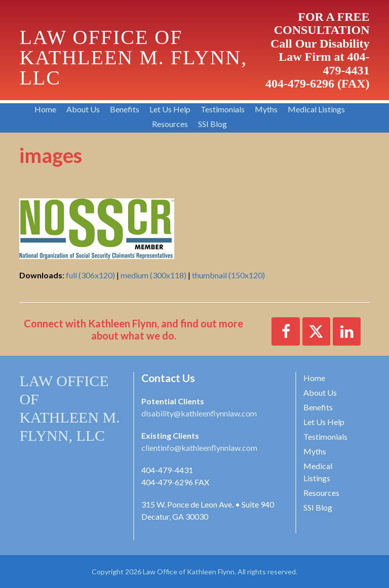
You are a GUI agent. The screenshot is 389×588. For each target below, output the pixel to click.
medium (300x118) (153, 275)
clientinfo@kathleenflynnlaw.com (199, 448)
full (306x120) (90, 275)
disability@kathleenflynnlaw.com (199, 413)
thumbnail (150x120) (228, 275)
